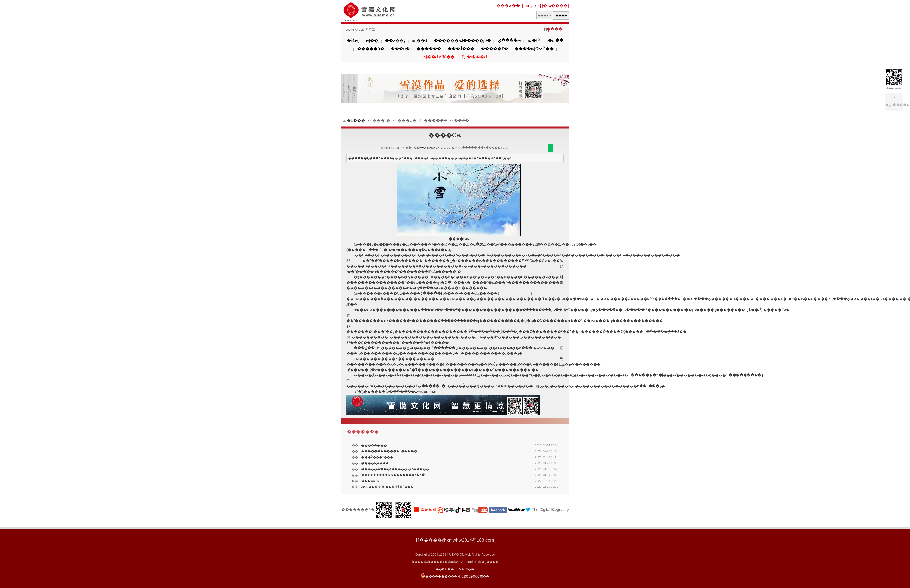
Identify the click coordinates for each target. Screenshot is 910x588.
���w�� (508, 5)
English (532, 5)
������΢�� (551, 148)
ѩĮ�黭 (534, 40)
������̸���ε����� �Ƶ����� (395, 469)
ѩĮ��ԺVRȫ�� (439, 57)
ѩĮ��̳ (372, 40)
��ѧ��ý (395, 40)
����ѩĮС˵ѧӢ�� (534, 49)
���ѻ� (400, 49)
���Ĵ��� (461, 49)
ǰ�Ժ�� (555, 40)
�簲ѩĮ (353, 40)
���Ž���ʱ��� (377, 457)
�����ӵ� (371, 49)
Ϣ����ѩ (509, 40)
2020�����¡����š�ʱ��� (388, 487)
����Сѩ (370, 481)
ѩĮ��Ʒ (420, 40)
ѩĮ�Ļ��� (354, 121)
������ (429, 49)
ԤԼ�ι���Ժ (474, 57)
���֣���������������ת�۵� (393, 475)
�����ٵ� (494, 49)
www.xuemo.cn (429, 148)
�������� (374, 445)
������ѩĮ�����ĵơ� (463, 40)
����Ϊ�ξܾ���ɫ (375, 463)
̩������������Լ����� (389, 451)
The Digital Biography (550, 510)
